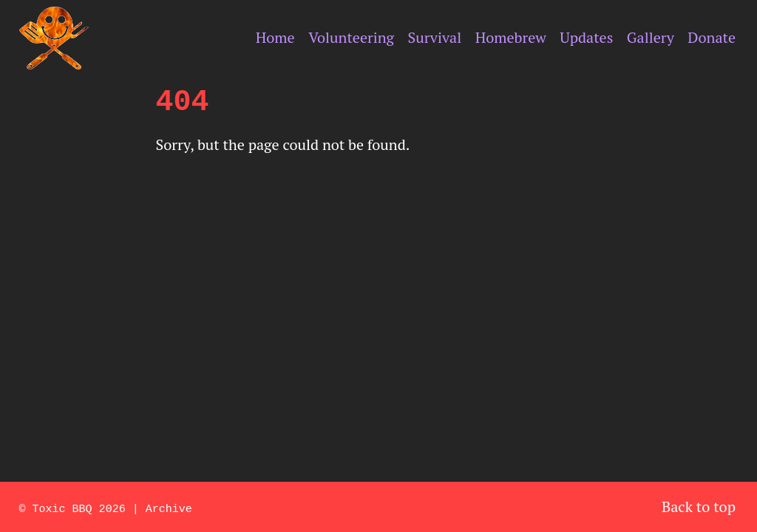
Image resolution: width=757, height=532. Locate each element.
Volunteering (351, 37)
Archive (169, 508)
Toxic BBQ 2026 (79, 508)
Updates (586, 37)
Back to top (699, 507)
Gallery (651, 37)
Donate (712, 37)
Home (275, 37)
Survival (435, 37)
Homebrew (511, 37)
